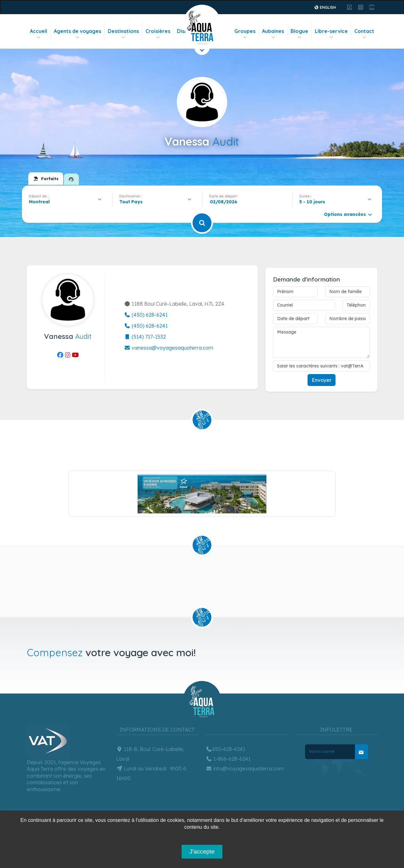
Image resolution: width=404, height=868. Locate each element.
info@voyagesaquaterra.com (245, 769)
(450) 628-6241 (146, 315)
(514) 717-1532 (145, 337)
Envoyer (322, 380)
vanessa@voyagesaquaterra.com (169, 348)
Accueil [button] (38, 34)
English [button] (325, 7)
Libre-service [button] (331, 34)
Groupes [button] (245, 34)
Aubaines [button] (273, 34)
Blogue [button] (299, 34)
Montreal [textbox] (39, 202)
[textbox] (133, 202)
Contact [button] (364, 34)
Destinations (123, 34)
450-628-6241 (226, 749)
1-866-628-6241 (228, 759)
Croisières (158, 34)
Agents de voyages (77, 34)
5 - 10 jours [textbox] (312, 202)
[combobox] (67, 202)
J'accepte (202, 852)
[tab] (46, 179)
